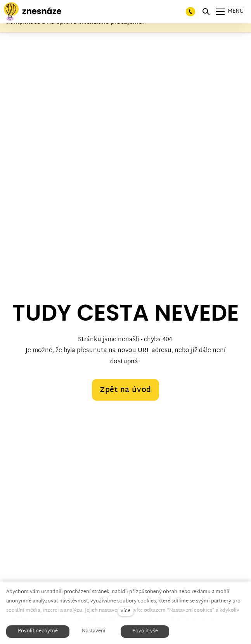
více (125, 611)
